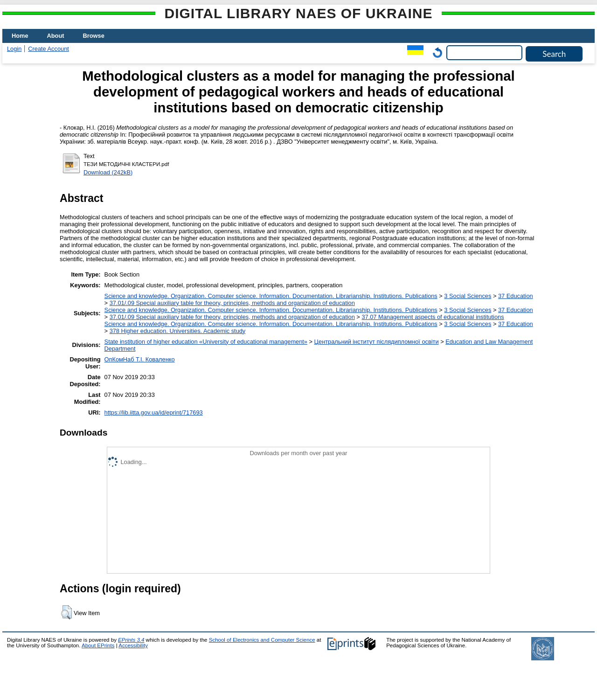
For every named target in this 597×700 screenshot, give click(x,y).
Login (14, 49)
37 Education (516, 296)
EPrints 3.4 (131, 640)
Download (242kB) (108, 172)
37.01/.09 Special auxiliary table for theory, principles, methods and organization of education (232, 303)
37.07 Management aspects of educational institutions (433, 317)
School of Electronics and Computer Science (262, 640)
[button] (66, 612)
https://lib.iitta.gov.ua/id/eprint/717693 (154, 412)
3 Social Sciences (468, 296)
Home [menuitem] (20, 36)
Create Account (49, 49)
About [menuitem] (56, 36)
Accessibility (133, 645)
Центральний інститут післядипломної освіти (377, 342)
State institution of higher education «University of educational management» (206, 342)
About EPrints (98, 645)
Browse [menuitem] (94, 36)
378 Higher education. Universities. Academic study (178, 331)
